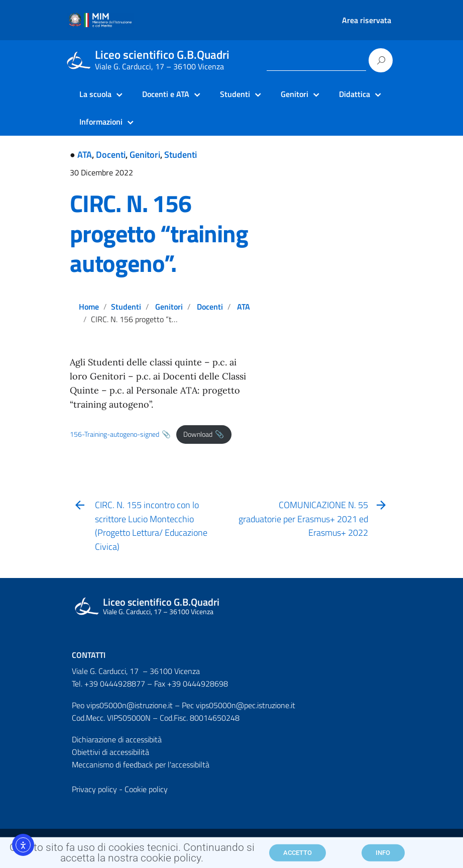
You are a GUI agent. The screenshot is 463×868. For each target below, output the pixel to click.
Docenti (111, 155)
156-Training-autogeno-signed (114, 434)
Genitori (145, 155)
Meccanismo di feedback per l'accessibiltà (141, 764)
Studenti (181, 155)
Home (89, 307)
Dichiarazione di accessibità (117, 739)
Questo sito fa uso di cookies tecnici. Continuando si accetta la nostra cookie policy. (132, 856)
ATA (85, 155)
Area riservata (367, 20)
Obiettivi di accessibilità (110, 752)
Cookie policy (146, 789)
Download (198, 434)
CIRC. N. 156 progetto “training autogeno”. (159, 233)
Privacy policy (94, 789)
